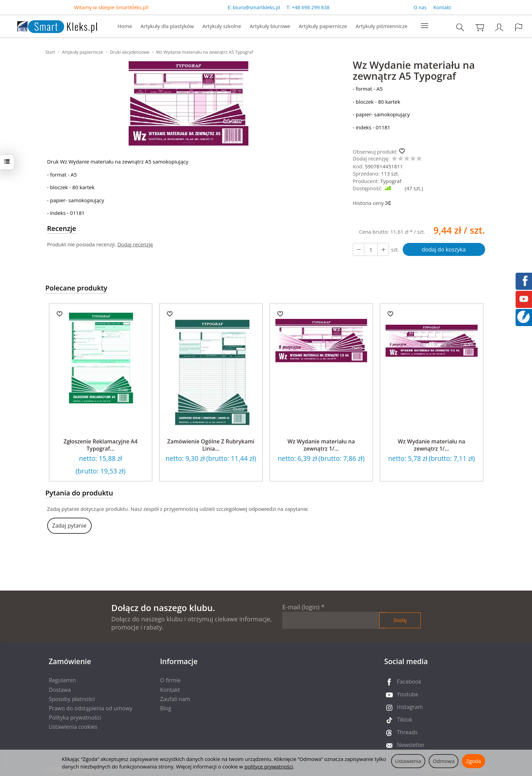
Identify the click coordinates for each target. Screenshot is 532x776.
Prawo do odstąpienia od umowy (91, 708)
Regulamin (62, 680)
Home (125, 26)
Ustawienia (408, 761)
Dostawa (60, 690)
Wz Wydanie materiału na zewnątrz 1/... (321, 445)
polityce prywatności (269, 766)
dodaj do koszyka (444, 249)
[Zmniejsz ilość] (383, 249)
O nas (420, 7)
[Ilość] (371, 249)
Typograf (391, 181)
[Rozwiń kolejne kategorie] (425, 26)
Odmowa (444, 761)
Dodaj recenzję (135, 244)
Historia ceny (371, 203)
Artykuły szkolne (222, 26)
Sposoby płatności (72, 699)
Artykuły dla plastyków (167, 26)
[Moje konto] (499, 27)
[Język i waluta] (519, 27)
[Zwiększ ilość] (359, 249)
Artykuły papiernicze (323, 26)
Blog (166, 708)
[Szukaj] (460, 27)
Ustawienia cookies (73, 727)
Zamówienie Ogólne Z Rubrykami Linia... (211, 445)
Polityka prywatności (75, 717)
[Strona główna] (50, 25)
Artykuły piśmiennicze (381, 26)
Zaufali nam (175, 699)
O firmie (170, 680)
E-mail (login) (301, 607)
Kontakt (442, 7)
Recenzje (62, 228)
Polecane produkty (76, 288)
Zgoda (473, 761)
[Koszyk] (480, 27)
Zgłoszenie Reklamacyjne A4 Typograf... (101, 445)
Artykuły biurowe (270, 26)
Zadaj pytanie (69, 526)
